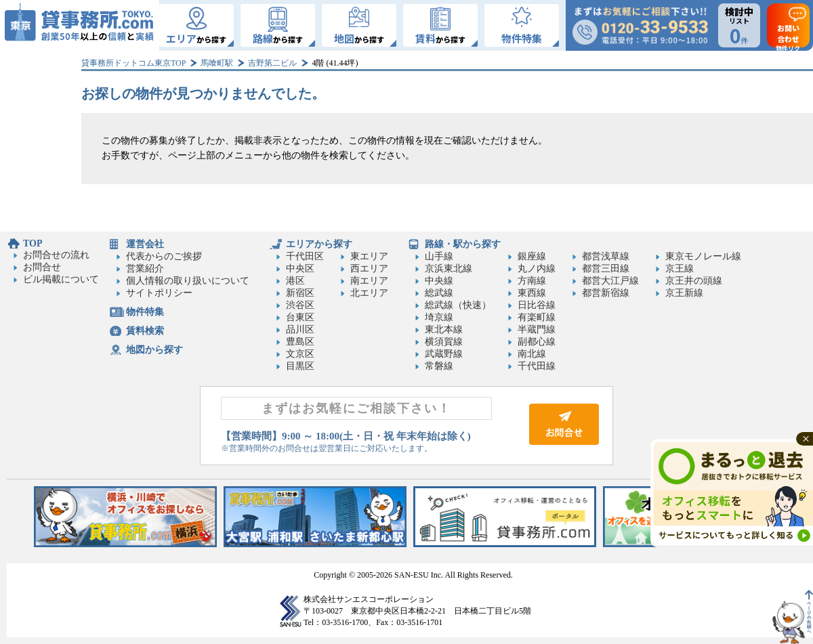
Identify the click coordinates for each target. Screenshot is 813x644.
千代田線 (537, 366)
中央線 (439, 281)
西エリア (369, 269)
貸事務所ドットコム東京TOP (133, 63)
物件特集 (145, 312)
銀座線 (532, 256)
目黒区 (300, 366)
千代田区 (305, 256)
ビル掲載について (61, 279)
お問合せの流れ (56, 255)
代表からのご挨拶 (164, 256)
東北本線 (444, 329)
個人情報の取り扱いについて (188, 281)
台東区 (300, 317)
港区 (295, 281)
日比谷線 (537, 305)
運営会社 (145, 244)
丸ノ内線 (537, 269)
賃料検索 (145, 331)
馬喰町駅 (217, 63)
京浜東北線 (449, 269)
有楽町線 (537, 317)
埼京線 (439, 317)
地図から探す (154, 350)
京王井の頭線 (694, 281)
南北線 (532, 354)
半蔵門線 (537, 329)
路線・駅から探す (463, 244)
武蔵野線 (444, 354)
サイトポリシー (159, 293)
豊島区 (300, 342)
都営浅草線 (606, 256)
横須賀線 (444, 342)
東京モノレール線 (703, 256)
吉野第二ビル (272, 63)
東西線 (532, 293)
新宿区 (300, 293)
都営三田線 (606, 269)
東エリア (369, 256)
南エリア (369, 281)
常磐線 (439, 366)
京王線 (680, 269)
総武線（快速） (458, 305)
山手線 (439, 256)
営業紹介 (145, 269)
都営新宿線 (606, 293)
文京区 (300, 354)
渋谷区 (300, 305)
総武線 (439, 293)
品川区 (300, 329)
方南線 (532, 281)
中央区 (300, 269)
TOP (33, 243)
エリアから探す (319, 244)
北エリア (369, 293)
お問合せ (42, 267)
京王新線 (684, 293)
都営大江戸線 (610, 281)
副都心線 (537, 342)
